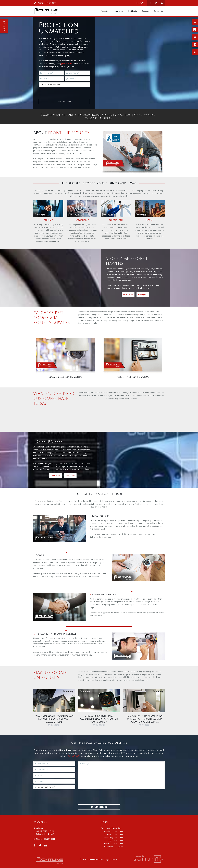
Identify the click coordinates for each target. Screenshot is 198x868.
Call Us (4, 26)
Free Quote (143, 294)
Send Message (64, 101)
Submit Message (99, 807)
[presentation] (58, 93)
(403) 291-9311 (50, 3)
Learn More (128, 294)
